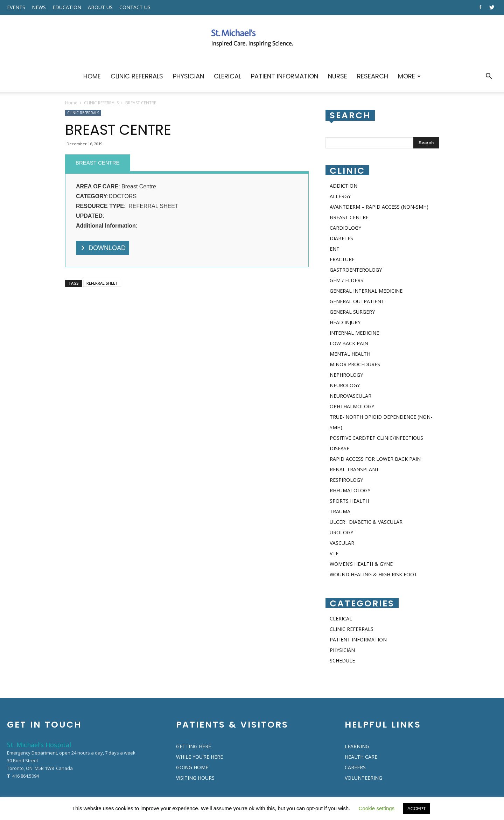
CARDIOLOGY (345, 228)
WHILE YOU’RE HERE (199, 757)
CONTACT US (135, 7)
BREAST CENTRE (98, 163)
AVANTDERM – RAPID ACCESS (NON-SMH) (379, 207)
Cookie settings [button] (377, 808)
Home (71, 103)
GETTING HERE (194, 746)
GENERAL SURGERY (352, 312)
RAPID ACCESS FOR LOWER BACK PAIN (375, 459)
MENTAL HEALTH (350, 354)
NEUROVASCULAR (351, 396)
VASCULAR (342, 543)
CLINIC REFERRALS (137, 76)
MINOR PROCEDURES (355, 364)
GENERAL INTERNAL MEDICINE (366, 291)
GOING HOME (192, 767)
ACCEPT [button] (417, 809)
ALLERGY (340, 196)
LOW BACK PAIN (349, 343)
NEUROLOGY (345, 385)
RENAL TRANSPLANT (354, 469)
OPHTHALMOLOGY (352, 406)
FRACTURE (342, 259)
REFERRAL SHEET (102, 283)
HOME (92, 76)
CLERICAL (227, 76)
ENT (335, 249)
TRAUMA (340, 511)
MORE (409, 76)
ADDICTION (344, 186)
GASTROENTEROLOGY (356, 270)
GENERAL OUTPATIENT (357, 301)
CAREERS (355, 767)
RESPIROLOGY (346, 480)
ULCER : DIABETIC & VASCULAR (366, 522)
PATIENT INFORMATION (285, 76)
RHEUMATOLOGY (350, 490)
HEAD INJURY (345, 322)
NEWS (39, 7)
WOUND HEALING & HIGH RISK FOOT (373, 574)
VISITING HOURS (195, 778)
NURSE (338, 76)
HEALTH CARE (361, 757)
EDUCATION (67, 7)
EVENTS (16, 7)
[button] (489, 77)
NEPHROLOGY (346, 375)
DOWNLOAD (107, 248)
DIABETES (341, 238)
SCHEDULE (342, 661)
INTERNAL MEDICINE (354, 333)
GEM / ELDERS (346, 280)
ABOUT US (100, 7)
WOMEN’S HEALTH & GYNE (361, 564)
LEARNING (357, 746)
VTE (334, 553)
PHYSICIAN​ (188, 76)
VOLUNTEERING (363, 778)
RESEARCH (373, 76)
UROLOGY (341, 532)
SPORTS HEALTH (349, 501)
